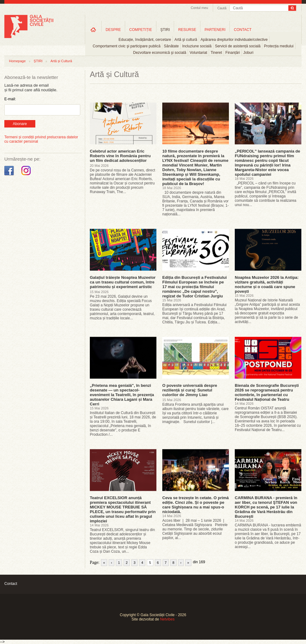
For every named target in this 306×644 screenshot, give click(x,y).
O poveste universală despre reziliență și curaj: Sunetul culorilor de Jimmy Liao (190, 390)
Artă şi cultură (186, 40)
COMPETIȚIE (140, 30)
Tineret (216, 53)
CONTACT (243, 30)
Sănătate (171, 46)
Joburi (249, 53)
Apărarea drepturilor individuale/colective (234, 40)
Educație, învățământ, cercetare (145, 40)
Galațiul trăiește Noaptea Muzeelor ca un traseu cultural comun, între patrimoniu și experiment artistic (123, 282)
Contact (11, 584)
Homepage (17, 61)
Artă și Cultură (61, 61)
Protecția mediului (279, 46)
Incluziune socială (197, 46)
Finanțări (233, 53)
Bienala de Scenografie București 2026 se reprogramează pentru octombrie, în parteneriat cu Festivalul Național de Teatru (267, 392)
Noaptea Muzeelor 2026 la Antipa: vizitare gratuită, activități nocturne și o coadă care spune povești (267, 284)
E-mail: (10, 99)
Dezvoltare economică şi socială (160, 53)
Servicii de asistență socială (238, 46)
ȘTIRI (38, 61)
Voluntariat (198, 53)
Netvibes (167, 619)
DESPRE (113, 30)
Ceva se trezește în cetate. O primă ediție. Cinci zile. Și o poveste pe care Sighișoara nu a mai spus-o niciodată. (196, 505)
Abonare (20, 124)
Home (93, 30)
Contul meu (199, 8)
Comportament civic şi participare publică (127, 46)
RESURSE (187, 30)
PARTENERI (215, 30)
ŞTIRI (165, 30)
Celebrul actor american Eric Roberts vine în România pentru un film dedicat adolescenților (120, 156)
